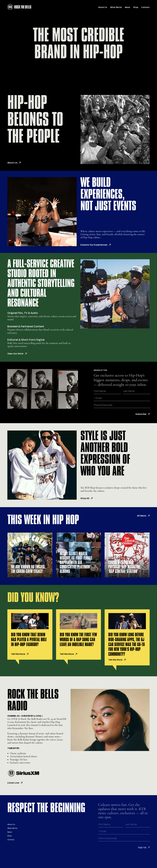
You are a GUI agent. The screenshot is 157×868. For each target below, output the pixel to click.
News (128, 8)
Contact (145, 8)
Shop (136, 8)
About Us (103, 8)
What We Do (116, 8)
